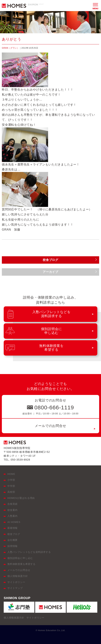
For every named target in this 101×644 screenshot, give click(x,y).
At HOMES (14, 522)
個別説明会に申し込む (20, 558)
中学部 (11, 486)
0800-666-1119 (54, 407)
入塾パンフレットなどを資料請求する (29, 552)
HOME (11, 474)
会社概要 (12, 540)
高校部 (11, 492)
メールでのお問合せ (50, 426)
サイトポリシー (16, 582)
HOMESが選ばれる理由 (21, 498)
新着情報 (12, 528)
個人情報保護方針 (18, 576)
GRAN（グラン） (11, 48)
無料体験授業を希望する (21, 564)
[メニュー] (95, 6)
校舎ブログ (14, 534)
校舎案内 (12, 510)
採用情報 (12, 546)
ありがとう (12, 39)
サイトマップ (15, 588)
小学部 (11, 480)
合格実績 (12, 504)
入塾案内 (12, 516)
